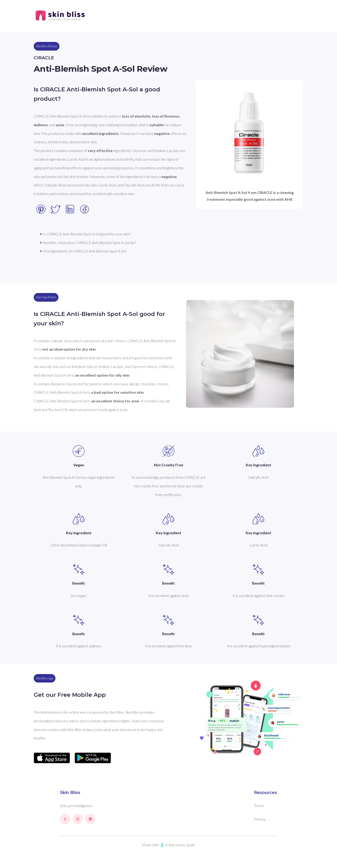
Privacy (260, 819)
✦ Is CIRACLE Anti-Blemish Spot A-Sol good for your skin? (85, 234)
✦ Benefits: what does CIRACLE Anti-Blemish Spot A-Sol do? (88, 243)
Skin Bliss (70, 793)
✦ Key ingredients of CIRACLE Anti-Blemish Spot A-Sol (83, 251)
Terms (259, 806)
